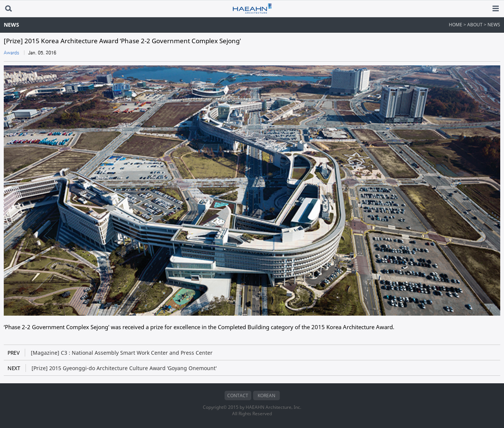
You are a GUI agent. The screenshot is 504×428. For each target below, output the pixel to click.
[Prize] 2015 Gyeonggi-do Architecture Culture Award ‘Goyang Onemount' (112, 368)
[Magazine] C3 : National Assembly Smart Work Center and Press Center (110, 353)
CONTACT (238, 395)
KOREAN (266, 395)
